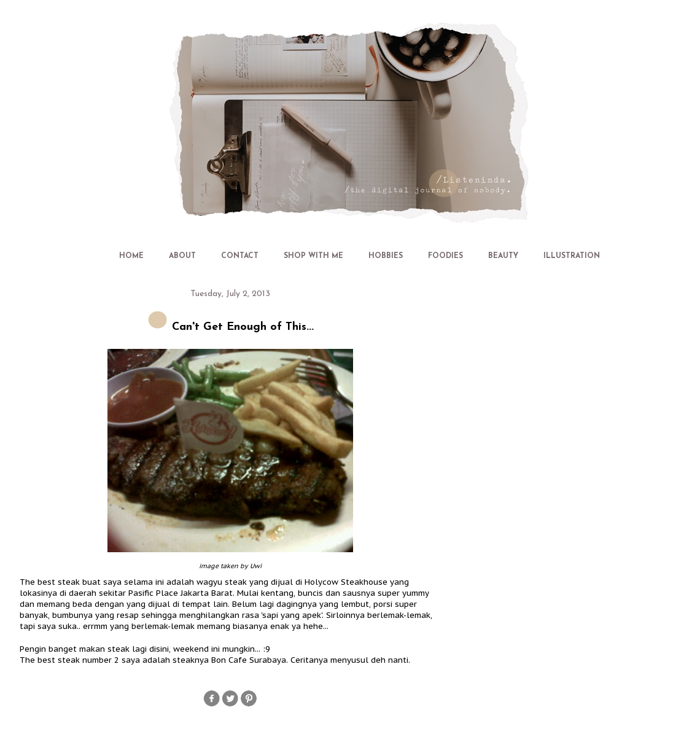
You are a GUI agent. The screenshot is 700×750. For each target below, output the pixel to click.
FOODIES (445, 256)
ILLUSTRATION (572, 256)
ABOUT (182, 256)
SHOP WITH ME (313, 256)
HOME (131, 256)
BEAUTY (503, 256)
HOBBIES (386, 256)
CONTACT (240, 256)
